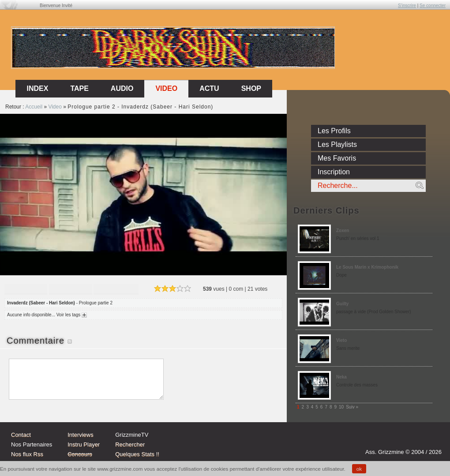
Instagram (399, 439)
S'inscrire (407, 6)
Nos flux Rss (27, 454)
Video (166, 88)
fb (432, 439)
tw (416, 439)
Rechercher (130, 444)
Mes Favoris (337, 158)
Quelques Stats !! (137, 454)
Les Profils (334, 131)
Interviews (81, 435)
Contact (21, 435)
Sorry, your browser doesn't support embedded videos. (143, 195)
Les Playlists (337, 144)
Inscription (334, 172)
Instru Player (84, 444)
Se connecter (433, 6)
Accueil (34, 107)
